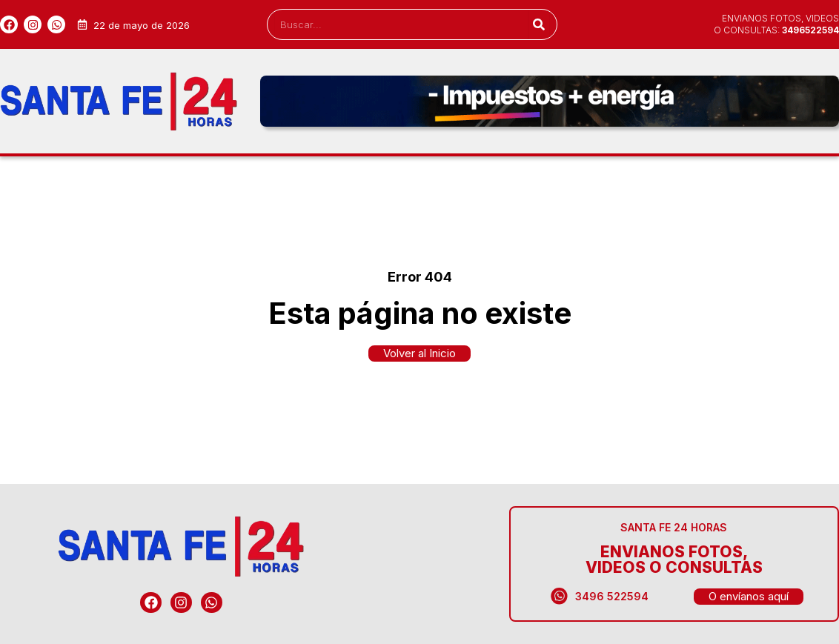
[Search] (538, 24)
